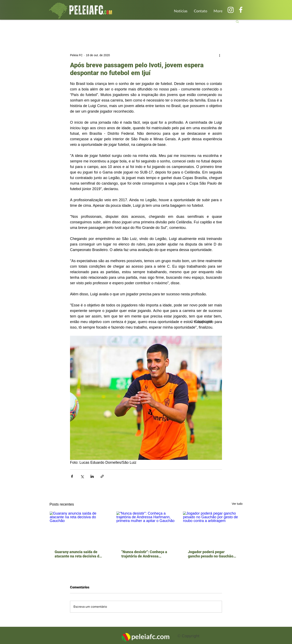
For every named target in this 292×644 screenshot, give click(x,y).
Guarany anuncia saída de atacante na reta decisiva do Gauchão (78, 554)
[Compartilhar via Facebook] (72, 476)
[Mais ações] (220, 55)
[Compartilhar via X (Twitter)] (82, 476)
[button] (237, 21)
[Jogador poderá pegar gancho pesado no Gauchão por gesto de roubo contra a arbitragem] (213, 528)
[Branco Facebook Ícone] (241, 10)
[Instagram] (231, 10)
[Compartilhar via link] (102, 476)
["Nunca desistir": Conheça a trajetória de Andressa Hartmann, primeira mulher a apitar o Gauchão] (146, 528)
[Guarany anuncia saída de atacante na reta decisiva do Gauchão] (79, 528)
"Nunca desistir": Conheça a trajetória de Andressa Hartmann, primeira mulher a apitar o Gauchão (146, 554)
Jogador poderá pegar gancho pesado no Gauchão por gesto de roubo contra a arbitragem (211, 554)
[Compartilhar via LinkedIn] (92, 476)
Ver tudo (237, 504)
